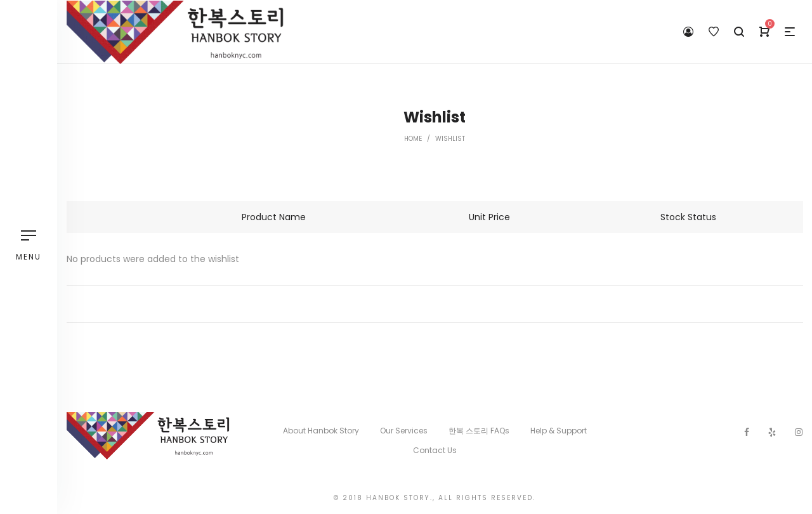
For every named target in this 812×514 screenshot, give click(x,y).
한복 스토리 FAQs (479, 431)
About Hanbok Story (321, 431)
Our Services (404, 431)
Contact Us (435, 450)
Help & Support (559, 431)
